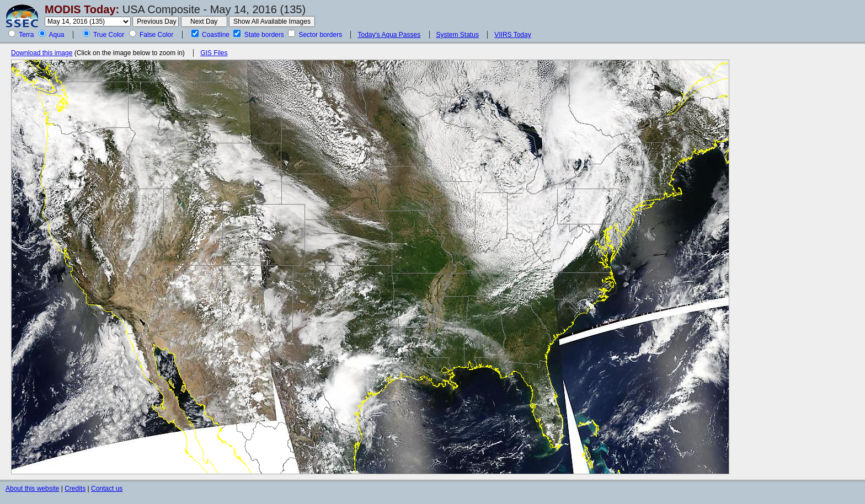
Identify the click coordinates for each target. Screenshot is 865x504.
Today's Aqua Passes (389, 35)
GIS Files (214, 53)
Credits (75, 489)
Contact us (107, 489)
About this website (32, 489)
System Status (458, 35)
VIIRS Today (512, 35)
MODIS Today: (82, 9)
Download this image (42, 53)
